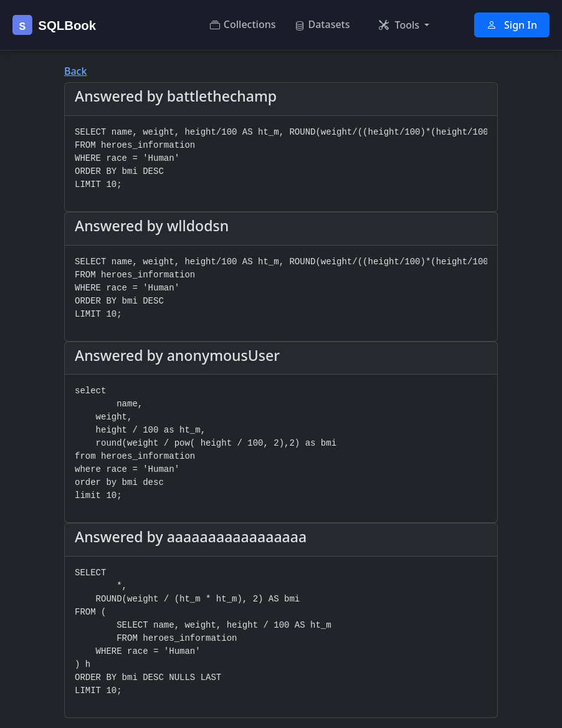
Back (75, 71)
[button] (404, 25)
